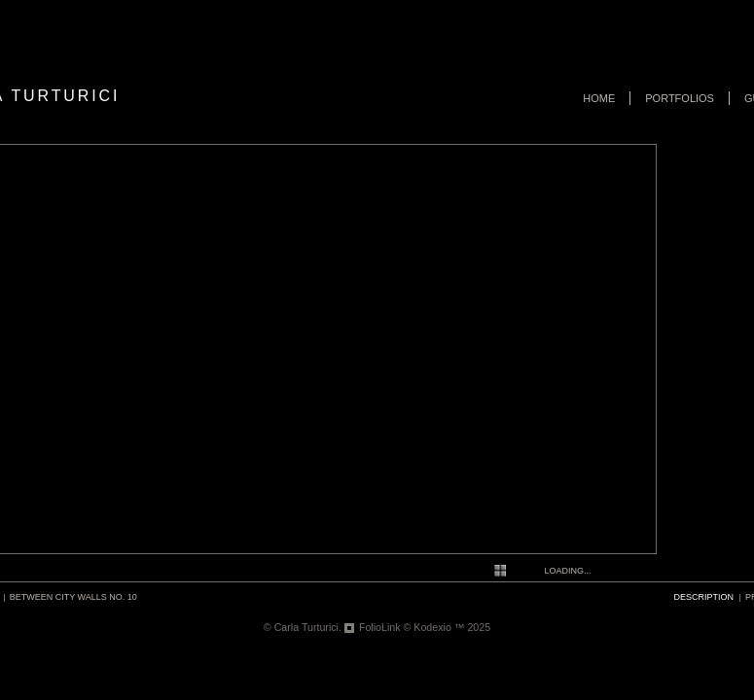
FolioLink (380, 627)
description (704, 597)
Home (599, 98)
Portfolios (680, 98)
